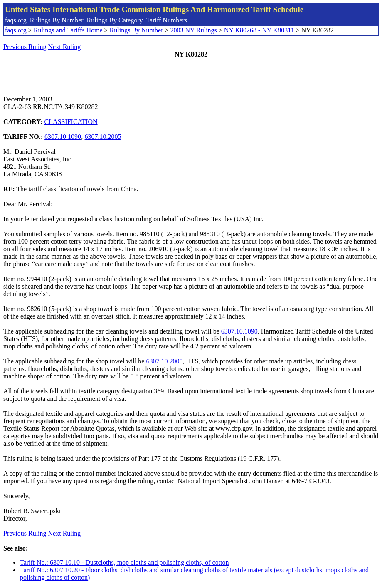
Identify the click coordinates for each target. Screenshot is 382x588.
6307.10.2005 (103, 137)
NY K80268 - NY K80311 (259, 30)
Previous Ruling (25, 47)
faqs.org (16, 20)
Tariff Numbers (166, 20)
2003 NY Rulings (194, 30)
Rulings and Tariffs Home (68, 30)
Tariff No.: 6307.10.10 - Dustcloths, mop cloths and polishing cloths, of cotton (124, 562)
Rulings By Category (115, 20)
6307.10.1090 (63, 137)
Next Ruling (65, 47)
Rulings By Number (57, 20)
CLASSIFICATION (71, 122)
